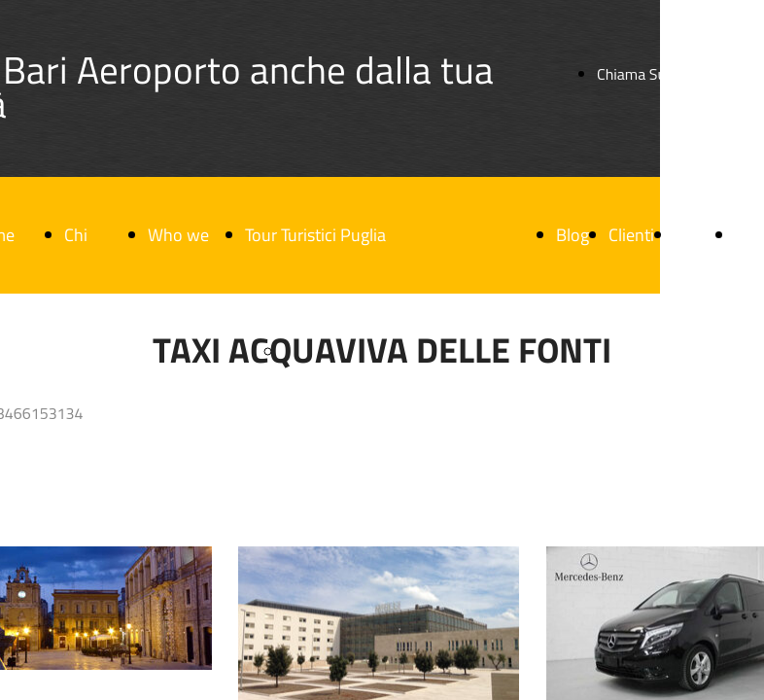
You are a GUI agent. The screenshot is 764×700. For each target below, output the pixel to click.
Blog (573, 235)
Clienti (631, 235)
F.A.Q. (695, 235)
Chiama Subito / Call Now (679, 74)
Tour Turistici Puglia (315, 235)
